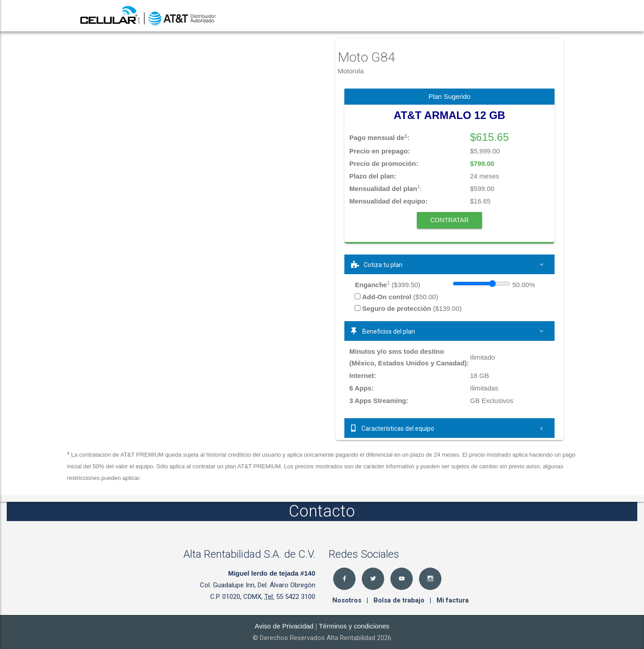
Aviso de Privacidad (284, 626)
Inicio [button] (338, 15)
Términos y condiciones (354, 626)
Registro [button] (481, 15)
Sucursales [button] (432, 15)
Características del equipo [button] (449, 428)
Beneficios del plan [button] (449, 331)
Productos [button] (380, 15)
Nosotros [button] (348, 600)
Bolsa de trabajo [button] (400, 600)
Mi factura (453, 600)
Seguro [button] (523, 15)
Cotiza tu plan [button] (449, 264)
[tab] (449, 264)
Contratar (449, 220)
